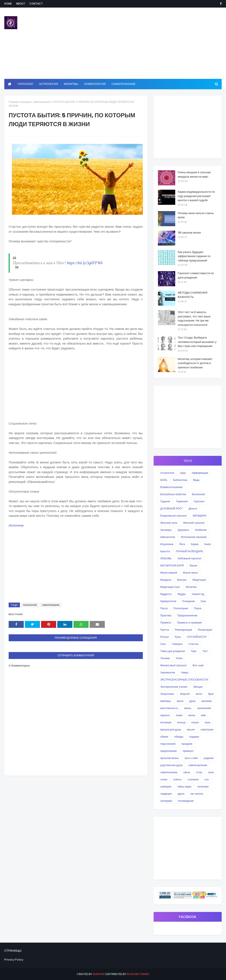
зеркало (165, 715)
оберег (164, 737)
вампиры (166, 701)
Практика (166, 615)
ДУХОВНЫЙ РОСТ (172, 508)
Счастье (194, 644)
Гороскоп (199, 501)
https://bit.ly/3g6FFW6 (85, 263)
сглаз (199, 772)
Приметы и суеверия (189, 623)
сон (206, 779)
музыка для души (171, 729)
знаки (179, 715)
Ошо (203, 601)
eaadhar (99, 974)
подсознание (168, 744)
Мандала (166, 580)
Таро (194, 651)
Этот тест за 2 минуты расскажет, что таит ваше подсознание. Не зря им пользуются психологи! (194, 318)
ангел (199, 694)
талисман (203, 787)
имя (203, 715)
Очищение (189, 601)
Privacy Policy (14, 960)
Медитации (199, 580)
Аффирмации (200, 473)
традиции (166, 794)
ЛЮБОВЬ (166, 558)
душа (192, 701)
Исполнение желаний (194, 537)
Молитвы (191, 587)
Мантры (182, 580)
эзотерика (166, 801)
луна (207, 722)
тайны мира (184, 787)
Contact (36, 4)
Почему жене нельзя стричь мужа (196, 215)
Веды (196, 480)
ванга (180, 701)
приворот (188, 751)
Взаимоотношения (171, 487)
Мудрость (166, 594)
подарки (194, 737)
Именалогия (168, 537)
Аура (183, 473)
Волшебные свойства (173, 494)
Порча (198, 608)
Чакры (185, 672)
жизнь (188, 708)
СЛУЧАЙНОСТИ (197, 637)
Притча (165, 630)
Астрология (167, 473)
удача (181, 794)
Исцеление (167, 544)
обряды (179, 737)
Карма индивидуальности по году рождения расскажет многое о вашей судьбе (196, 196)
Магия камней (169, 573)
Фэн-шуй (198, 665)
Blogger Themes (138, 974)
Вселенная (198, 494)
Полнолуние (181, 608)
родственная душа (171, 765)
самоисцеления (198, 765)
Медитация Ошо (170, 587)
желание (207, 701)
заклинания (204, 708)
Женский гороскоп (194, 523)
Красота (165, 551)
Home (8, 4)
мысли (191, 729)
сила (211, 772)
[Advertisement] (146, 43)
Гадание (165, 501)
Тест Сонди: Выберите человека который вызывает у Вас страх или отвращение (197, 342)
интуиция (166, 722)
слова (164, 779)
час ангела (197, 794)
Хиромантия (168, 672)
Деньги (193, 508)
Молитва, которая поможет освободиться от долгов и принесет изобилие (195, 363)
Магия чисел (191, 573)
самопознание (41, 102)
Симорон (177, 644)
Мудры (182, 594)
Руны (178, 637)
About (21, 4)
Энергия (185, 694)
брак (211, 694)
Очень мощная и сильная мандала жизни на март (194, 174)
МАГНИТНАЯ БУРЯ (172, 566)
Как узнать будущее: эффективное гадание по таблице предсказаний (194, 256)
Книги (208, 544)
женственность (169, 708)
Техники (165, 658)
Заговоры (166, 530)
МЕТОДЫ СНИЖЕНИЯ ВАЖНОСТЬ (193, 295)
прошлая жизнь (170, 758)
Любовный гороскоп (189, 558)
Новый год (198, 594)
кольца (181, 722)
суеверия (166, 787)
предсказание (169, 751)
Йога (182, 544)
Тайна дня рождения (173, 651)
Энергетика (167, 694)
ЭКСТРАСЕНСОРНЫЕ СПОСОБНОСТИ (184, 680)
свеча (187, 772)
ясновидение (186, 801)
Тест (205, 651)
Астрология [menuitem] (48, 84)
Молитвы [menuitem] (71, 84)
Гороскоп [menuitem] (25, 84)
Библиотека (180, 480)
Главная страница (19, 102)
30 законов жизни (189, 233)
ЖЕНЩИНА (199, 516)
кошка (195, 722)
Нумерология (168, 601)
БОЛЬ (164, 480)
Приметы (166, 623)
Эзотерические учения (174, 687)
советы (177, 779)
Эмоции (198, 687)
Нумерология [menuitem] (95, 84)
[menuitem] (10, 84)
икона (192, 715)
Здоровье (183, 530)
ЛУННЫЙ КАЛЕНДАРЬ (190, 551)
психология (30, 605)
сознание (193, 779)
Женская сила (169, 523)
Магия (193, 566)
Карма (195, 544)
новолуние (207, 729)
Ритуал (165, 637)
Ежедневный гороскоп (174, 516)
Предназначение (187, 615)
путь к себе (191, 758)
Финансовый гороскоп (173, 665)
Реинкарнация (183, 630)
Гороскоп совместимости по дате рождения (196, 275)
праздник (187, 744)
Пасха (164, 608)
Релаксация (205, 630)
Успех (179, 658)
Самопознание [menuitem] (123, 84)
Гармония (182, 501)
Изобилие (201, 530)
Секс (163, 644)
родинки (209, 758)
